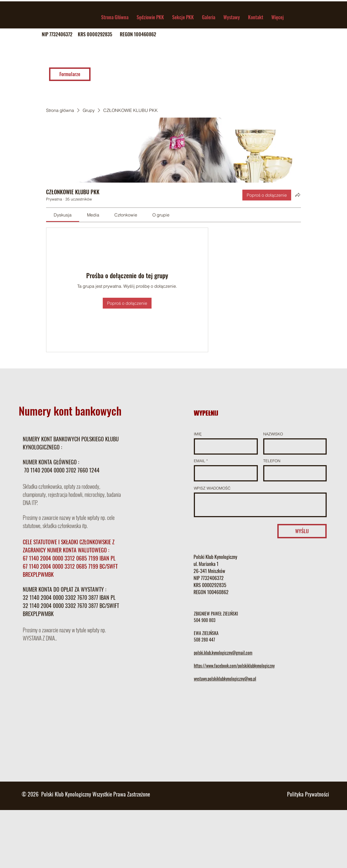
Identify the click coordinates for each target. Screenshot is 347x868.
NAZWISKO (273, 434)
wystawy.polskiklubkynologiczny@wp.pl (225, 679)
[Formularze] (70, 74)
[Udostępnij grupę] (298, 195)
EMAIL (200, 461)
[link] (63, 215)
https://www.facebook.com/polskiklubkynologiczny (234, 666)
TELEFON (272, 461)
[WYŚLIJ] (302, 531)
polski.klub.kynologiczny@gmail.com (223, 653)
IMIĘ (198, 434)
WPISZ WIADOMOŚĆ (212, 488)
